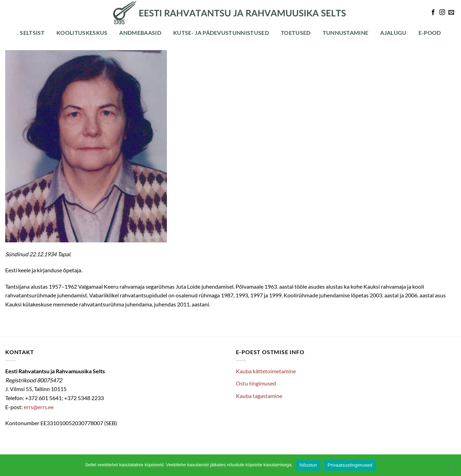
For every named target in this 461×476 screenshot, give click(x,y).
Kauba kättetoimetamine (266, 371)
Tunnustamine (346, 33)
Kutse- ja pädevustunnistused (221, 33)
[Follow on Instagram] (442, 13)
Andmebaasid (140, 33)
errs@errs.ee (39, 407)
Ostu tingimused (256, 383)
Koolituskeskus (82, 33)
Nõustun (308, 465)
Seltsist (32, 33)
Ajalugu (393, 33)
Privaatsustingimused (350, 465)
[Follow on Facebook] (433, 13)
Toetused (296, 33)
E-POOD (430, 33)
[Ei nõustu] (452, 467)
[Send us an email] (451, 13)
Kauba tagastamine (259, 396)
